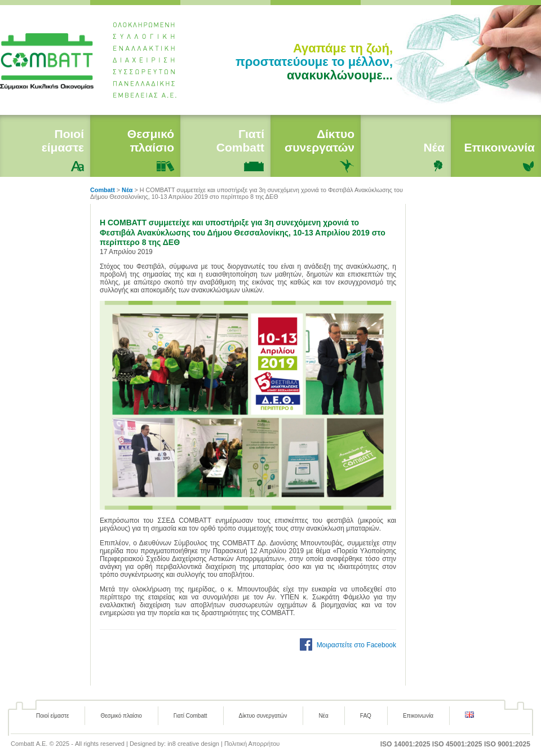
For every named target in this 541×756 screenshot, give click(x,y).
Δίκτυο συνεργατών (320, 141)
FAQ (366, 716)
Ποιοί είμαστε (63, 141)
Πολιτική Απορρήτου (252, 744)
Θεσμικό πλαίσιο (151, 141)
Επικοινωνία (500, 147)
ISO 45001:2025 (457, 744)
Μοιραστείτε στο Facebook (356, 645)
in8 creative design (193, 744)
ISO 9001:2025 (507, 744)
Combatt (52, 60)
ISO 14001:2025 (405, 744)
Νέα (434, 147)
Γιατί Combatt (240, 141)
